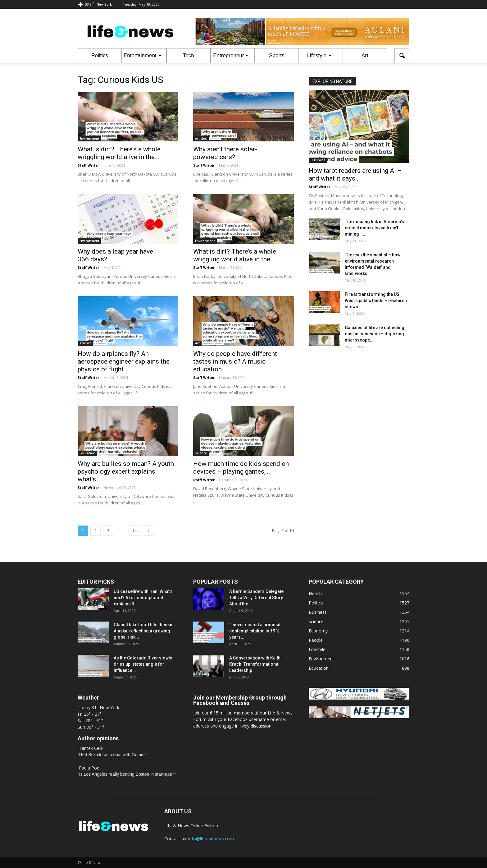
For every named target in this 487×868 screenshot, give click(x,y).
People (316, 640)
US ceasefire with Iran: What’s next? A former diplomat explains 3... (143, 598)
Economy (318, 631)
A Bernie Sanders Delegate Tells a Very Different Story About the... (256, 598)
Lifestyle (319, 55)
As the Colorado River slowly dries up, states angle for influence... (143, 664)
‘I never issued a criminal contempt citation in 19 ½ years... (255, 631)
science (85, 343)
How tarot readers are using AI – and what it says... (355, 175)
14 (134, 531)
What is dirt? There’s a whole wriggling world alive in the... (119, 153)
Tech (189, 55)
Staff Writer (88, 165)
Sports (277, 55)
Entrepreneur (231, 55)
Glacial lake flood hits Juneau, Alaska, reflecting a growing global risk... (144, 631)
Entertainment (143, 55)
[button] (402, 56)
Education (87, 453)
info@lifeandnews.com (211, 839)
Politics (100, 55)
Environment (89, 139)
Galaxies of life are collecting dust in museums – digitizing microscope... (375, 334)
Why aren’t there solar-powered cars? (225, 153)
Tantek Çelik (91, 748)
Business (318, 160)
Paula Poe (89, 768)
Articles (201, 139)
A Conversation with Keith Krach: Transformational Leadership (255, 664)
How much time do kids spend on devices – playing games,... (241, 468)
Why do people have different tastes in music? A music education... (235, 361)
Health (315, 593)
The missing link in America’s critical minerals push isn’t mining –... (374, 228)
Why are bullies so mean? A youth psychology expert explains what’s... (126, 471)
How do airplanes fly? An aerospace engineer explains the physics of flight (124, 361)
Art (365, 55)
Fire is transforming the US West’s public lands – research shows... (376, 301)
